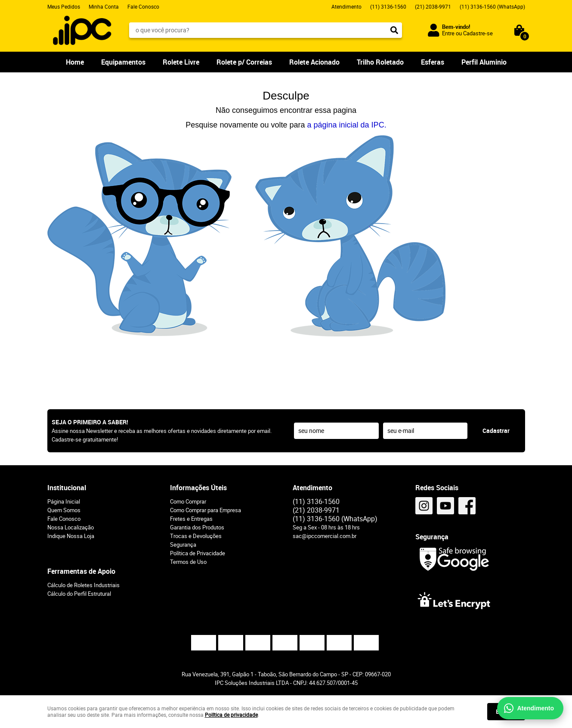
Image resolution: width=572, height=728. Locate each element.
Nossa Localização (71, 527)
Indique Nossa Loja (71, 536)
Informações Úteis (198, 488)
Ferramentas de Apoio (81, 571)
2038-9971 (433, 6)
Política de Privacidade (198, 553)
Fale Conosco (143, 6)
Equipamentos (123, 62)
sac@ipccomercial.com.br (325, 536)
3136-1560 (388, 6)
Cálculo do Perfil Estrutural (79, 594)
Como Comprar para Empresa (206, 510)
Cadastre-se (478, 33)
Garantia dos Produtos (197, 527)
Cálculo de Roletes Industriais (83, 585)
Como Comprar (188, 501)
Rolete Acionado (314, 62)
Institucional (67, 488)
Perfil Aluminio (484, 62)
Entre (448, 33)
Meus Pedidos (64, 6)
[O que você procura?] (394, 30)
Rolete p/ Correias (244, 62)
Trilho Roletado (380, 62)
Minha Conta (104, 6)
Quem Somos (64, 510)
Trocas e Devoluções (196, 536)
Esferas (433, 62)
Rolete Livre (181, 62)
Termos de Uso (188, 562)
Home (75, 62)
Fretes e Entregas (191, 519)
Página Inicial (64, 501)
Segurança (183, 544)
